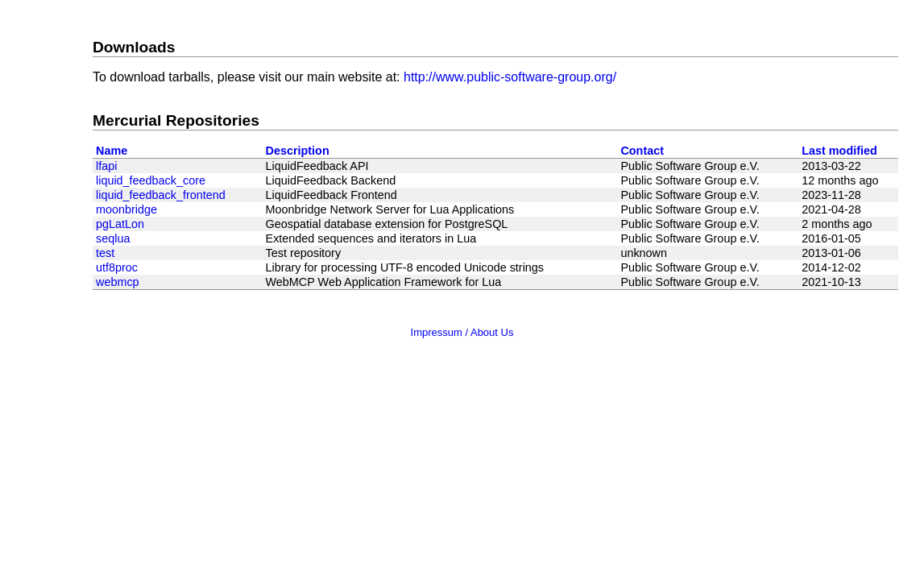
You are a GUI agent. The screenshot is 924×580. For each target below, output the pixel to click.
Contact (642, 151)
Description (298, 151)
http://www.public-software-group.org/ (510, 77)
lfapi (106, 166)
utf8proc (117, 267)
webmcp (118, 282)
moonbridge (126, 209)
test (105, 253)
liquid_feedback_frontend (161, 195)
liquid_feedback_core (151, 180)
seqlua (113, 238)
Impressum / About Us (462, 332)
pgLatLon (120, 224)
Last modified (839, 151)
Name (112, 151)
